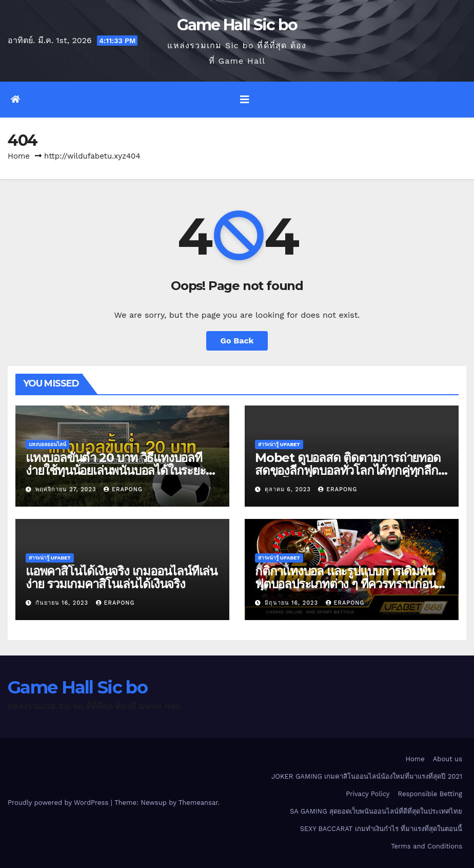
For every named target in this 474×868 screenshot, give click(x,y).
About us (448, 759)
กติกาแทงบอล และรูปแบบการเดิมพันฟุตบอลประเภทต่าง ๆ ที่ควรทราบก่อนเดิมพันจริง (345, 584)
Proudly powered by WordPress (59, 803)
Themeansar (198, 803)
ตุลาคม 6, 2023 (289, 489)
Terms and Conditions (427, 846)
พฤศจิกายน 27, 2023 (67, 489)
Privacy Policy (368, 794)
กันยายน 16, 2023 (63, 603)
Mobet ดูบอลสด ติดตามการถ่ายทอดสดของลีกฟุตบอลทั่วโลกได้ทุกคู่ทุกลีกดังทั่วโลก (348, 470)
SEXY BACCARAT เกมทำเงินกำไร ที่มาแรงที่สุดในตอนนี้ (381, 829)
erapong (123, 489)
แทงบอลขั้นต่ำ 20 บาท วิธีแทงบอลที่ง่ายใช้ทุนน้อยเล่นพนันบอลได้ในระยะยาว (116, 470)
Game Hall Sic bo (237, 25)
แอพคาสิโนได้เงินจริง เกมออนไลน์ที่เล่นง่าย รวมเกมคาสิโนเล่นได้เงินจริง (121, 577)
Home (19, 156)
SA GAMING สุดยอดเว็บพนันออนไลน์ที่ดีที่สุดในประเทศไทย (376, 811)
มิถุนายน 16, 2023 (293, 603)
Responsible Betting (430, 794)
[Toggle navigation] (245, 100)
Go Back (237, 341)
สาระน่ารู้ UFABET (279, 444)
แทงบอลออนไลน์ (47, 444)
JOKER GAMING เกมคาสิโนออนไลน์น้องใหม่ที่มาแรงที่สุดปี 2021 (367, 776)
